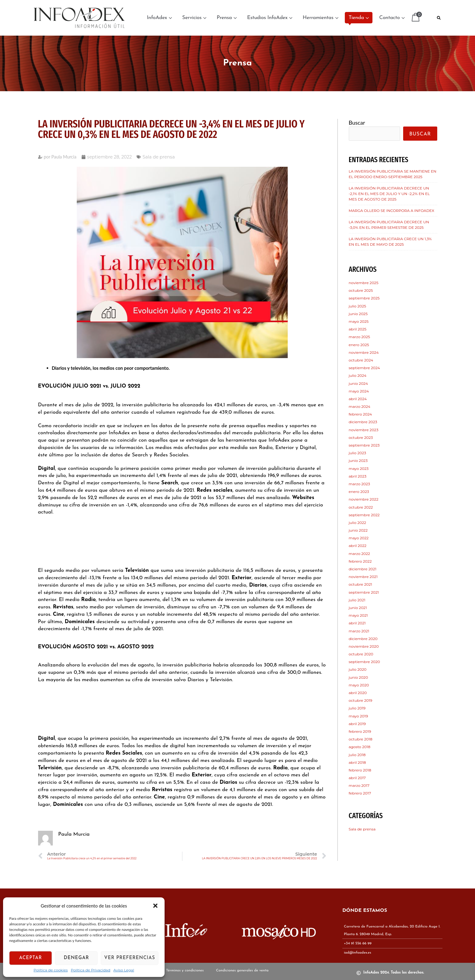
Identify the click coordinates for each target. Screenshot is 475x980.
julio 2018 (357, 755)
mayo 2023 (359, 469)
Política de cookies (51, 970)
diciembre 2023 (363, 422)
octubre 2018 (361, 739)
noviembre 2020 (364, 646)
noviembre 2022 (364, 499)
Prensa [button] (227, 18)
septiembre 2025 (364, 298)
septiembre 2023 (364, 445)
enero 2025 (359, 345)
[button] (155, 906)
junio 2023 (358, 461)
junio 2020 (358, 677)
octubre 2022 (361, 507)
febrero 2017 (360, 793)
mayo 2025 (359, 321)
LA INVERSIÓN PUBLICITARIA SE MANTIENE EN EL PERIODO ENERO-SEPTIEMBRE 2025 (393, 174)
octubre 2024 (361, 360)
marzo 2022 (360, 554)
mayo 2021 (358, 615)
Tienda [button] (359, 18)
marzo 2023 (360, 484)
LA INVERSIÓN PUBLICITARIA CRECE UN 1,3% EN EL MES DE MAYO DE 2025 (390, 242)
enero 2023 (359, 492)
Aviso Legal (124, 970)
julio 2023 (358, 453)
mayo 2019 (358, 716)
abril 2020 (358, 693)
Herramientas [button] (321, 18)
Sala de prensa (159, 157)
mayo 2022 (359, 538)
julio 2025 (358, 306)
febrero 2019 (360, 731)
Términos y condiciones (185, 971)
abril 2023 (358, 476)
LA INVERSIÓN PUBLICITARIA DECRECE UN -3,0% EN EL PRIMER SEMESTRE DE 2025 (389, 225)
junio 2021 (358, 608)
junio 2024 (358, 383)
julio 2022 (358, 523)
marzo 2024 (360, 406)
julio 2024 (358, 375)
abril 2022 (358, 546)
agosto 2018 (360, 747)
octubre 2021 (360, 584)
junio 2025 (358, 314)
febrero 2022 (360, 561)
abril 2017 (357, 778)
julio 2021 (357, 600)
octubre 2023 (361, 437)
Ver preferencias (130, 958)
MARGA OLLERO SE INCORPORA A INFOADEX (392, 211)
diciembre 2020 (363, 639)
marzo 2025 (360, 337)
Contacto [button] (392, 18)
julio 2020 (358, 669)
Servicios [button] (194, 18)
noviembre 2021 (363, 577)
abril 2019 (357, 724)
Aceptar (31, 958)
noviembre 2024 (364, 352)
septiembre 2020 (364, 662)
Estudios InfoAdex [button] (270, 18)
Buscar (357, 123)
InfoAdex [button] (159, 18)
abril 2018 (357, 762)
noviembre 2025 (364, 283)
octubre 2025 (361, 290)
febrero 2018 (360, 770)
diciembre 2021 (363, 569)
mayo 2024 (359, 391)
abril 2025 (358, 329)
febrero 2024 (360, 414)
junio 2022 (358, 530)
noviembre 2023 (364, 430)
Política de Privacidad (91, 970)
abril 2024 (358, 399)
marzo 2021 (359, 631)
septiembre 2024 (364, 368)
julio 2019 (357, 708)
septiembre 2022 (364, 515)
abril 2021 (357, 623)
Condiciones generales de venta (242, 971)
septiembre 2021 (364, 592)
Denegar (76, 958)
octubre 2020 (361, 654)
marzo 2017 (359, 785)
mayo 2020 (359, 685)
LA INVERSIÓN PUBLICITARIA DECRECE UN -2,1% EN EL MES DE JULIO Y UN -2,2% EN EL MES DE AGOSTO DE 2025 (389, 194)
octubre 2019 (361, 700)
